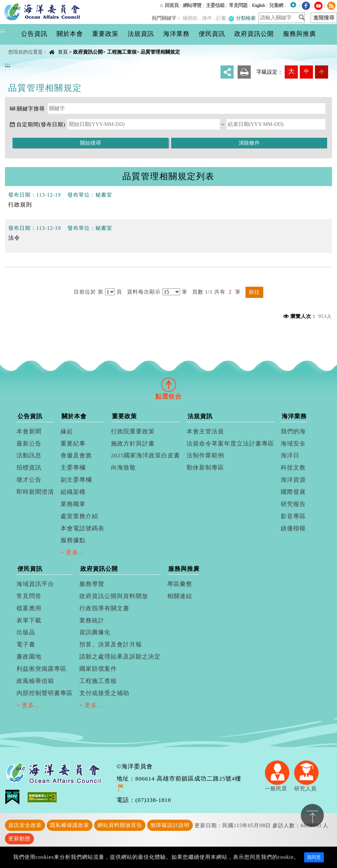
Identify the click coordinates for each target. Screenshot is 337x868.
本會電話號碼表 (82, 528)
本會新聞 (29, 431)
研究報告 (293, 504)
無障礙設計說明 (170, 825)
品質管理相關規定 (160, 52)
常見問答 (29, 596)
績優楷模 (293, 528)
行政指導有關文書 (104, 608)
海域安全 (293, 444)
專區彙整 (180, 584)
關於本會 (74, 416)
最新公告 (29, 444)
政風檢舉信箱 (35, 681)
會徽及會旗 (76, 455)
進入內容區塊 (17, 4)
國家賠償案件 (98, 669)
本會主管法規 (205, 431)
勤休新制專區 (205, 468)
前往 (254, 292)
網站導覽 (192, 5)
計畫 (222, 18)
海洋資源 (293, 480)
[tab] (168, 385)
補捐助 (193, 18)
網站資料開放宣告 (120, 825)
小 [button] (322, 71)
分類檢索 (243, 18)
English (258, 5)
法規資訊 (200, 416)
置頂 (312, 815)
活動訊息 (29, 455)
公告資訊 (30, 416)
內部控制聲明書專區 (45, 693)
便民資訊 (30, 569)
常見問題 (238, 5)
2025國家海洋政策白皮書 (145, 455)
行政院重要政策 (133, 431)
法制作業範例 (205, 455)
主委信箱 (215, 5)
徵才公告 (29, 480)
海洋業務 (294, 416)
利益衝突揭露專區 (41, 669)
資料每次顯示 (144, 292)
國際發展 (293, 492)
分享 (227, 72)
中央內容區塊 (22, 46)
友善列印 (244, 72)
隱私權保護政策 (70, 825)
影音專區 (293, 516)
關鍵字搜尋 (31, 109)
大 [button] (291, 71)
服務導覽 (92, 584)
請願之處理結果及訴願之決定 (120, 657)
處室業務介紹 (79, 516)
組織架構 (73, 492)
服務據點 (73, 540)
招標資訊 (29, 468)
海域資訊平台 (35, 584)
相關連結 (180, 596)
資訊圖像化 (95, 632)
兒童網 (276, 5)
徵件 (209, 18)
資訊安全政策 (25, 825)
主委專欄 (73, 468)
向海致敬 (123, 468)
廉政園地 (29, 657)
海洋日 (290, 455)
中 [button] (306, 71)
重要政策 (124, 416)
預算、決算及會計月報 (111, 644)
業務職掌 (73, 504)
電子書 (26, 644)
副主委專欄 (76, 480)
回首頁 (172, 5)
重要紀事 (73, 444)
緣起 (67, 431)
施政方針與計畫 (133, 444)
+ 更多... (72, 552)
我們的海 (293, 431)
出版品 (26, 632)
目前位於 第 (89, 292)
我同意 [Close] (314, 857)
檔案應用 (29, 608)
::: (162, 5)
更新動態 (19, 839)
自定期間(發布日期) (41, 124)
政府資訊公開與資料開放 (114, 596)
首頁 (63, 52)
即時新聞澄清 (35, 492)
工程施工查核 (122, 52)
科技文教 (293, 468)
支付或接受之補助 (104, 693)
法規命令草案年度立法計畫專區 (230, 444)
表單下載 (29, 620)
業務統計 (92, 620)
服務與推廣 (184, 569)
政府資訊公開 (88, 52)
